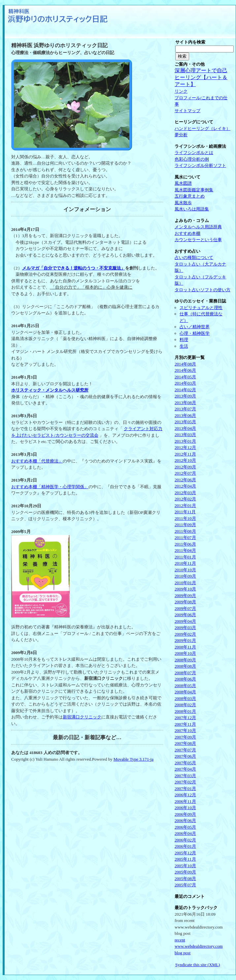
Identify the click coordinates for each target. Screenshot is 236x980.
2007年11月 (185, 724)
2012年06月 (185, 480)
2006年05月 (185, 827)
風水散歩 (183, 203)
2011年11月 (185, 512)
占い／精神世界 (195, 327)
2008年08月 (185, 666)
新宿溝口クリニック (82, 717)
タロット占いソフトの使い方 (202, 290)
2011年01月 (185, 557)
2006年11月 (185, 801)
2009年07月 (185, 608)
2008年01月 (185, 711)
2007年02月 (185, 782)
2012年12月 (185, 447)
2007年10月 (185, 730)
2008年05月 (185, 686)
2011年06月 (185, 544)
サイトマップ (187, 111)
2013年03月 (185, 435)
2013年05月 (185, 422)
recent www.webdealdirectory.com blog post (199, 946)
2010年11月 (185, 563)
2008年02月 (185, 705)
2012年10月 (185, 460)
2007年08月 (185, 743)
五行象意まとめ (190, 196)
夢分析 (181, 135)
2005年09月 (185, 872)
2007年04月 (185, 769)
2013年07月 (185, 409)
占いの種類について (194, 257)
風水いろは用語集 (192, 209)
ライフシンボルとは (194, 153)
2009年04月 (185, 621)
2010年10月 (185, 570)
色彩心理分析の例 (192, 159)
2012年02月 (185, 499)
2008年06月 (185, 679)
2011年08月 (185, 531)
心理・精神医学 (195, 333)
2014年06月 (185, 370)
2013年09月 (185, 396)
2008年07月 (185, 673)
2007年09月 (185, 737)
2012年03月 (185, 493)
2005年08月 (185, 879)
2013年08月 (185, 403)
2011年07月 (185, 537)
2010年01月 (185, 583)
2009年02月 (185, 634)
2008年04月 (185, 692)
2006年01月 (185, 846)
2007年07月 (185, 750)
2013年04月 (185, 428)
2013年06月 (185, 415)
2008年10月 (185, 653)
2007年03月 (185, 776)
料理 (184, 340)
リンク (181, 91)
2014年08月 (185, 364)
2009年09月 (185, 596)
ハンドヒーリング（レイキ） (202, 128)
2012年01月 (185, 506)
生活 (184, 346)
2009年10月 (185, 589)
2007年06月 (185, 756)
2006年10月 (185, 808)
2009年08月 (185, 602)
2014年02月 (185, 390)
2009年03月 (185, 628)
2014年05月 (185, 377)
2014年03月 (185, 383)
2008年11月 (185, 647)
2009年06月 (185, 615)
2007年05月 (185, 763)
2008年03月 (185, 698)
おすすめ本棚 (187, 233)
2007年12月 (185, 718)
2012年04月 (185, 486)
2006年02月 (185, 840)
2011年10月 (185, 518)
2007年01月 (185, 789)
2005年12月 (185, 853)
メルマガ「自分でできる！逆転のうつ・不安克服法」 (74, 268)
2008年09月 (185, 660)
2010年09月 (185, 576)
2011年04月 (185, 550)
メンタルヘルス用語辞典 (198, 227)
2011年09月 (185, 525)
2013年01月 (185, 441)
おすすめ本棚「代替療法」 (37, 461)
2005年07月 (185, 885)
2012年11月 (185, 454)
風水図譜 (183, 183)
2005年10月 (185, 866)
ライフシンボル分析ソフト (200, 165)
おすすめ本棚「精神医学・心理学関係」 (50, 487)
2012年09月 (185, 467)
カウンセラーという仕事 (198, 240)
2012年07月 (185, 473)
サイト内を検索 (190, 42)
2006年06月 (185, 821)
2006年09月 (185, 814)
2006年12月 (185, 795)
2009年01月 (185, 640)
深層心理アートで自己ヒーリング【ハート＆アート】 (201, 77)
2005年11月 (185, 859)
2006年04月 (185, 833)
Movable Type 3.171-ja (134, 759)
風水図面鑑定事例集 (194, 190)
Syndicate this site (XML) (198, 965)
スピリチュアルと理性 (201, 308)
